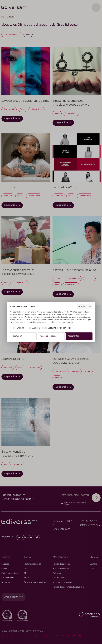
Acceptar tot (73, 336)
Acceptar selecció (48, 336)
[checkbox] (17, 328)
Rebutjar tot (17, 336)
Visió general (85, 307)
